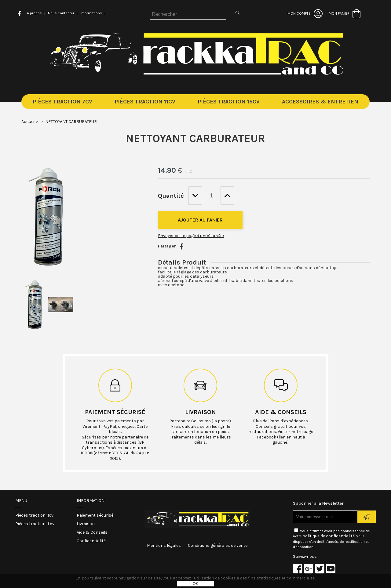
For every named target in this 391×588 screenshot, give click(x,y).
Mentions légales (164, 545)
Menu (21, 501)
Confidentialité (91, 541)
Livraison (201, 412)
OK (195, 584)
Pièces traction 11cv (34, 515)
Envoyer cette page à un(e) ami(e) (191, 236)
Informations (91, 13)
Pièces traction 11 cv (35, 524)
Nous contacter (61, 13)
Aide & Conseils (92, 532)
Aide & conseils (281, 412)
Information (91, 501)
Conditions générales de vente (218, 545)
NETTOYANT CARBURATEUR (195, 138)
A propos (34, 13)
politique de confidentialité (329, 536)
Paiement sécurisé (115, 412)
